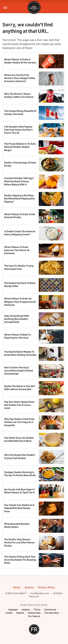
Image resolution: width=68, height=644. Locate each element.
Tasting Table (34, 613)
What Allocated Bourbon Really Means (17, 525)
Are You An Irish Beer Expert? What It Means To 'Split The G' (20, 491)
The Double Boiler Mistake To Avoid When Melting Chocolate (20, 353)
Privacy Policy (47, 587)
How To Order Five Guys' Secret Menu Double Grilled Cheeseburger (19, 371)
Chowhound (50, 610)
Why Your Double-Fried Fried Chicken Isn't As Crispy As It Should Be (19, 422)
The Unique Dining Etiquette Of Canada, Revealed (20, 112)
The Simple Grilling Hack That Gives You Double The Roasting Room (20, 560)
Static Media (19, 593)
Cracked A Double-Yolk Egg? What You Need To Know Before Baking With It (19, 181)
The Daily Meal (51, 613)
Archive (29, 587)
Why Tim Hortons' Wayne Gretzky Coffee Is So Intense (19, 95)
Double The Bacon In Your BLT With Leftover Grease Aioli (20, 388)
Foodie (9, 613)
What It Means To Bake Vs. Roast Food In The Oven (18, 336)
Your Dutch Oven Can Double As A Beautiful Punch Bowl (19, 439)
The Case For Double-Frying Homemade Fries (19, 267)
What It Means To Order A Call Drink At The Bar (20, 216)
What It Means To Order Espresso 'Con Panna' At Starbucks (17, 250)
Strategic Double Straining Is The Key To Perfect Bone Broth (20, 474)
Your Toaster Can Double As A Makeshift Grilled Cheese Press (19, 508)
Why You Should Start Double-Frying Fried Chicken (20, 456)
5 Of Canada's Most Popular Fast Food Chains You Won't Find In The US (18, 130)
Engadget (13, 610)
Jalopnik (26, 610)
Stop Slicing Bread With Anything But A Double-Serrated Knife (17, 319)
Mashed (20, 613)
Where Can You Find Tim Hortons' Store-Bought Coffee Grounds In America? (20, 78)
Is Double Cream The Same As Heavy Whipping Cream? (20, 233)
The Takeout (34, 616)
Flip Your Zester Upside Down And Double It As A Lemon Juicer (19, 405)
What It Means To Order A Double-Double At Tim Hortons (20, 61)
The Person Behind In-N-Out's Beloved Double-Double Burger (20, 147)
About (17, 587)
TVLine (37, 610)
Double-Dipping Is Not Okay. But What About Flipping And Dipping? (19, 199)
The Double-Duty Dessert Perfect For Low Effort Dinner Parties (19, 542)
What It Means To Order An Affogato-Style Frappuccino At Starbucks (20, 302)
